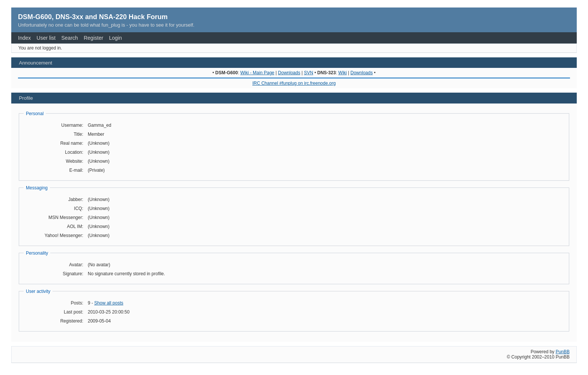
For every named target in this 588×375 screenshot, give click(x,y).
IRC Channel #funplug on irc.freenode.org (294, 83)
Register (93, 38)
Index (24, 38)
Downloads (289, 73)
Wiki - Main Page (257, 73)
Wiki (343, 73)
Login (115, 38)
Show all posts (109, 303)
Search (70, 38)
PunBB (563, 352)
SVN (308, 73)
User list (46, 38)
